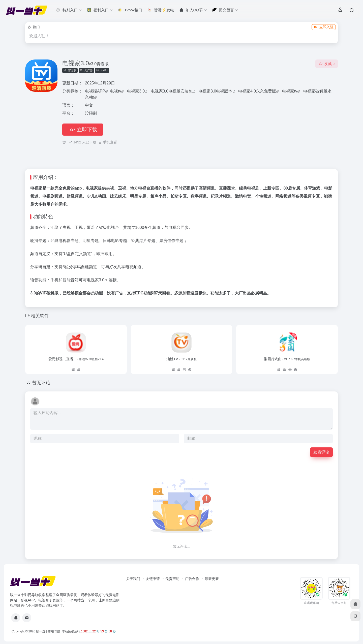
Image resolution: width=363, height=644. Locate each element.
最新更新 (212, 579)
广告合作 (192, 579)
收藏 (327, 64)
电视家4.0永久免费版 (257, 91)
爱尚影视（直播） (76, 359)
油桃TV (181, 359)
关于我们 (133, 579)
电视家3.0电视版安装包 (172, 91)
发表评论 (321, 452)
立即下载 (83, 130)
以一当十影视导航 (48, 631)
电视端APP (95, 91)
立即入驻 (324, 27)
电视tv (115, 91)
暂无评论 (41, 383)
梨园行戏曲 (287, 359)
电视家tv (290, 91)
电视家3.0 (136, 91)
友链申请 (153, 579)
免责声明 (172, 579)
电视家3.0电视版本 (215, 91)
